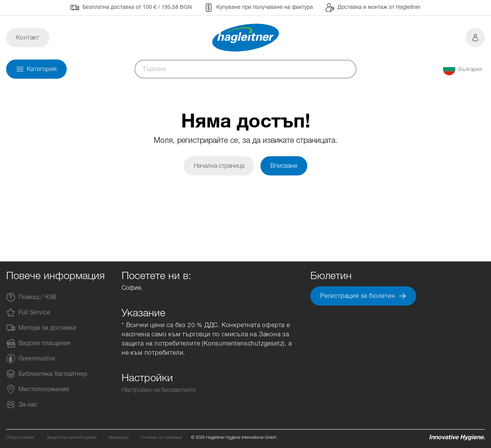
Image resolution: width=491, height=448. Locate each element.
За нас (22, 405)
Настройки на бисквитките (159, 390)
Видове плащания (38, 343)
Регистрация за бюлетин (363, 296)
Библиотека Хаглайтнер (47, 374)
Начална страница (219, 166)
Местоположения (38, 389)
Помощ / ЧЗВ (31, 297)
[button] (462, 69)
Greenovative (31, 359)
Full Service (28, 312)
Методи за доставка (41, 328)
